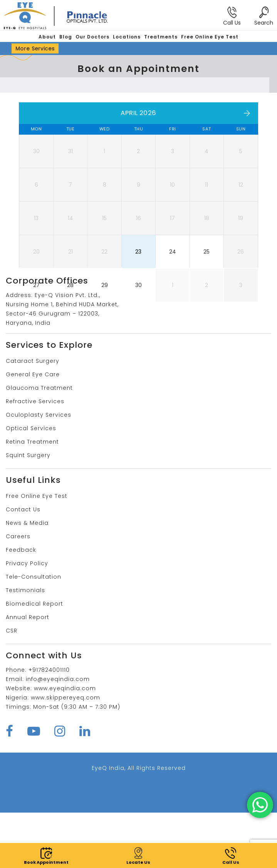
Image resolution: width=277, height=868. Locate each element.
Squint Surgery (28, 511)
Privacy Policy (27, 619)
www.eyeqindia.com (65, 744)
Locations (127, 37)
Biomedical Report (34, 659)
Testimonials (25, 646)
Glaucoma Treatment (39, 443)
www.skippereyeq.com (65, 753)
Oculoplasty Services (39, 470)
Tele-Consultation (34, 632)
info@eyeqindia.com (58, 734)
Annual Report (28, 673)
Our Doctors (92, 37)
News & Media (27, 578)
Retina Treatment (32, 497)
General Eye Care (33, 430)
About (47, 37)
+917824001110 (49, 725)
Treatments (161, 37)
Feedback (21, 605)
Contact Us (23, 565)
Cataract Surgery (33, 416)
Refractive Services (35, 457)
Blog (66, 37)
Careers (18, 592)
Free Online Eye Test (210, 37)
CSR (12, 686)
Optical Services (31, 484)
